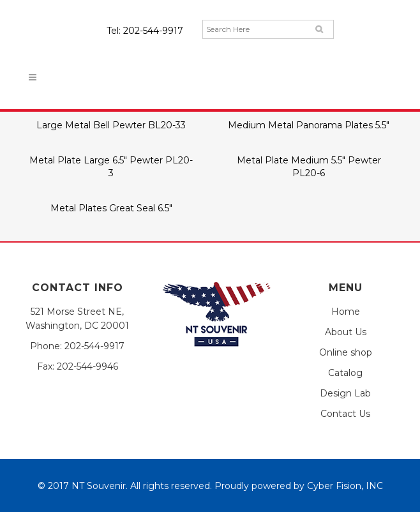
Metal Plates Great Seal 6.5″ (111, 208)
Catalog (345, 373)
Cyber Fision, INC (345, 486)
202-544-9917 (153, 31)
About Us (346, 332)
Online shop (346, 352)
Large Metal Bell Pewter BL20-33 (111, 125)
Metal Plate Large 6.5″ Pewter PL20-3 (111, 166)
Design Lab (345, 393)
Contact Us (345, 414)
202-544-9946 (87, 366)
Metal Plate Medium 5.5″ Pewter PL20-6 (309, 166)
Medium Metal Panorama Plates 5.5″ (309, 125)
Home (346, 312)
